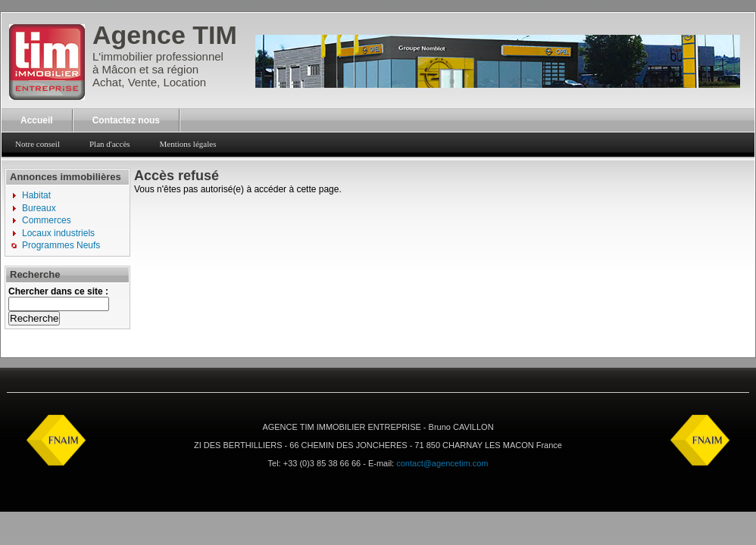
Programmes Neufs (61, 245)
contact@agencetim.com (442, 463)
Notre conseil (37, 144)
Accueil (37, 120)
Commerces (47, 220)
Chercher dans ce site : (58, 291)
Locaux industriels (58, 233)
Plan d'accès (110, 144)
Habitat (36, 195)
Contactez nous (126, 120)
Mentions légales (188, 144)
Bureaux (39, 208)
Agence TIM (165, 35)
